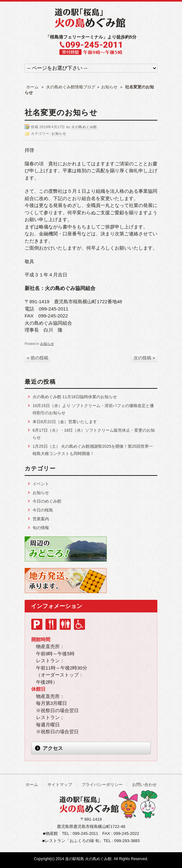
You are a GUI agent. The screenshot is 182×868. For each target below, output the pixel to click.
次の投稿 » (144, 358)
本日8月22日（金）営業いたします (65, 422)
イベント (41, 484)
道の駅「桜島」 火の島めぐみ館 (91, 18)
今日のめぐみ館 (47, 501)
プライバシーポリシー (102, 785)
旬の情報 (41, 528)
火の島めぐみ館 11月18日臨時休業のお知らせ (75, 397)
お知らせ (109, 87)
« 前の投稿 (38, 358)
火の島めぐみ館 (84, 127)
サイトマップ (60, 785)
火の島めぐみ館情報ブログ (71, 87)
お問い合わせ (144, 785)
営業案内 (41, 519)
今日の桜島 (43, 510)
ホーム (32, 87)
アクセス (53, 748)
